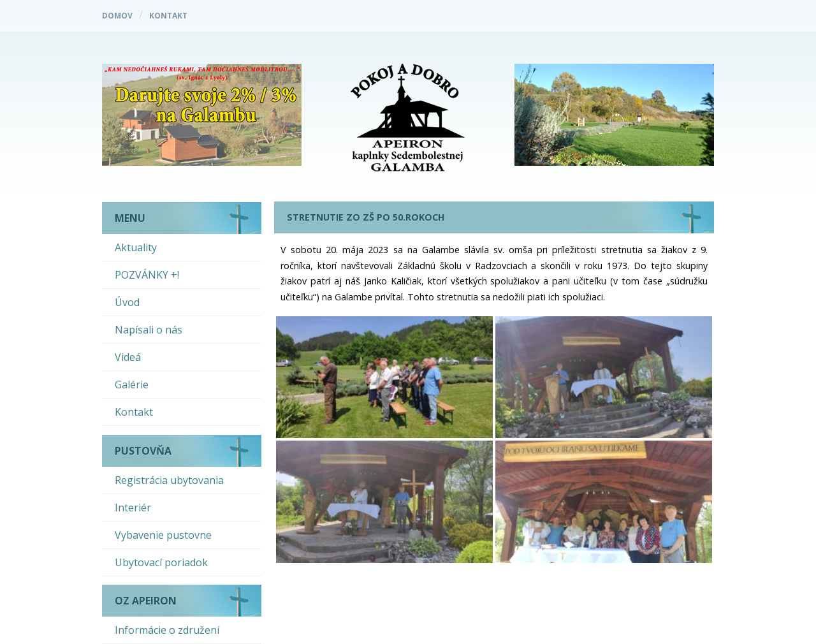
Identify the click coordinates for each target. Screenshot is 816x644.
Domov (117, 16)
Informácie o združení (167, 630)
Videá (128, 357)
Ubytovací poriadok (161, 562)
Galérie (132, 384)
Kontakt (168, 16)
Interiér (133, 508)
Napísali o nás (149, 330)
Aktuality (136, 247)
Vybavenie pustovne (163, 535)
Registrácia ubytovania (169, 480)
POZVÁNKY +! (147, 275)
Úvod (127, 302)
